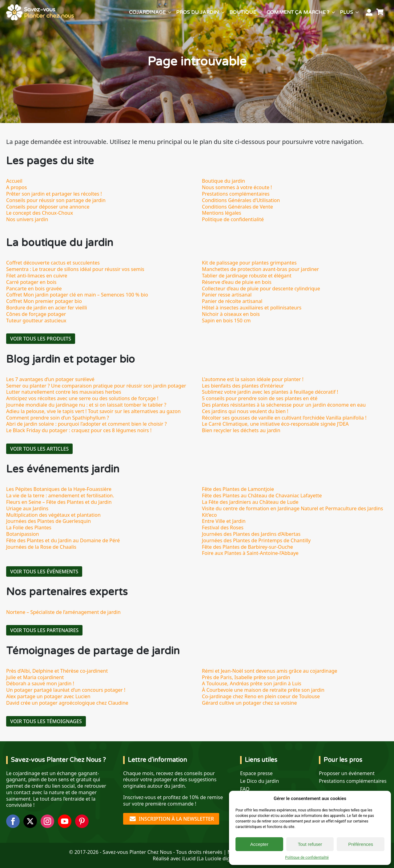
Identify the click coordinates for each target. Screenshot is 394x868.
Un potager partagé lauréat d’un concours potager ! (66, 690)
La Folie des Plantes (29, 528)
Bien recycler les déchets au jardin (241, 430)
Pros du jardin (197, 12)
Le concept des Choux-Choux (40, 213)
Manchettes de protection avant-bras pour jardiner (260, 269)
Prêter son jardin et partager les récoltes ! (54, 194)
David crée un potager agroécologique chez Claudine (67, 703)
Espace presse (256, 773)
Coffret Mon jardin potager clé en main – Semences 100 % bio (77, 295)
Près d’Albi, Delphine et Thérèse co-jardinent (57, 671)
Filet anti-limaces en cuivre (37, 276)
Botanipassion (23, 534)
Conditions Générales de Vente (237, 207)
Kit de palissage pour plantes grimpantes (249, 263)
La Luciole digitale (219, 858)
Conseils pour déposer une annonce (48, 207)
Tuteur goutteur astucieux (36, 321)
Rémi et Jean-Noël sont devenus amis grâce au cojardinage (270, 671)
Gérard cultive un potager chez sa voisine (249, 703)
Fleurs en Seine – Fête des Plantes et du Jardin (59, 502)
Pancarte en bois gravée (34, 289)
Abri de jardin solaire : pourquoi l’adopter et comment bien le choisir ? (86, 424)
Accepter (259, 844)
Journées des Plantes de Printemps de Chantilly (256, 540)
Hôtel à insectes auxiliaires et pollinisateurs (252, 308)
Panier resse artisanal (227, 295)
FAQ (245, 789)
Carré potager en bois (31, 282)
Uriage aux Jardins (27, 508)
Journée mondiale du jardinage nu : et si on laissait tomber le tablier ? (86, 405)
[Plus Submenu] (357, 12)
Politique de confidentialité (307, 858)
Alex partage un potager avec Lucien (48, 696)
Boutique (243, 12)
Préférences (361, 844)
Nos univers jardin (27, 219)
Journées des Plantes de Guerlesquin (48, 521)
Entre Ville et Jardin (224, 521)
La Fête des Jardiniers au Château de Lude (250, 502)
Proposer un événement (347, 773)
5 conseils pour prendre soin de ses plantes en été (260, 398)
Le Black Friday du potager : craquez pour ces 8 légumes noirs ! (79, 430)
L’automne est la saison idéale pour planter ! (253, 379)
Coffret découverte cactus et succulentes (53, 263)
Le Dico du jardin (259, 781)
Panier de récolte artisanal (232, 301)
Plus (346, 12)
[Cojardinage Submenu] (170, 12)
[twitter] (30, 821)
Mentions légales (222, 213)
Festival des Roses (223, 528)
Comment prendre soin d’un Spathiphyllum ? (58, 418)
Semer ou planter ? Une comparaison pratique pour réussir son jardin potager (96, 386)
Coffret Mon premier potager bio (44, 301)
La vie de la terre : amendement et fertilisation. (60, 496)
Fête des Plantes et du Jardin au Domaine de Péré (63, 540)
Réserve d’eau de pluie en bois (237, 282)
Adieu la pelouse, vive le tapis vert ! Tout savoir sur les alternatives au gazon (93, 411)
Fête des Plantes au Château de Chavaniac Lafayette (262, 496)
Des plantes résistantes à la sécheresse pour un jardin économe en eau (284, 405)
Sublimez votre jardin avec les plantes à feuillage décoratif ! (270, 392)
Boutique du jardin (223, 181)
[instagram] (47, 821)
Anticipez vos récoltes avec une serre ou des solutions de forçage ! (82, 398)
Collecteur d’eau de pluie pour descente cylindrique (261, 289)
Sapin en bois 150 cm (226, 321)
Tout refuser (310, 844)
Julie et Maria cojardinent (35, 677)
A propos (16, 187)
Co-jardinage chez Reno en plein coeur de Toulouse (261, 696)
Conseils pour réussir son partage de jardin (56, 200)
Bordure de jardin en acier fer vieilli (47, 308)
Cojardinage (147, 12)
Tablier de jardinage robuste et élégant (247, 276)
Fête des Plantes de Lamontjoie (238, 489)
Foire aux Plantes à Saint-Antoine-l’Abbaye (250, 553)
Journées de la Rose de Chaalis (41, 547)
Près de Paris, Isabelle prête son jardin (246, 677)
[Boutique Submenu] (260, 12)
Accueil (14, 181)
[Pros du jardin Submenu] (223, 12)
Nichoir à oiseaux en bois (231, 314)
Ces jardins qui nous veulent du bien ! (245, 411)
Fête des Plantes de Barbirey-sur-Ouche (247, 547)
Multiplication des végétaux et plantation (53, 515)
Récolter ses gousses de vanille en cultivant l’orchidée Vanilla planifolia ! (284, 418)
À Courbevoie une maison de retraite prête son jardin (263, 690)
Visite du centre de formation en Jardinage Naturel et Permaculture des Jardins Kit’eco (292, 512)
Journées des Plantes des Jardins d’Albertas (251, 534)
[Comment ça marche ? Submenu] (333, 12)
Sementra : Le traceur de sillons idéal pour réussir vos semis (75, 269)
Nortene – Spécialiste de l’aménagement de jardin (63, 612)
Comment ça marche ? (298, 12)
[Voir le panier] (381, 12)
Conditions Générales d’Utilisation (241, 200)
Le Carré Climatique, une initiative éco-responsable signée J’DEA (275, 424)
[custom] (82, 821)
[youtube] (65, 821)
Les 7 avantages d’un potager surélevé (50, 379)
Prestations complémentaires (236, 194)
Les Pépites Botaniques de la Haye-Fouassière (59, 489)
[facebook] (13, 821)
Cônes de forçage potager (36, 314)
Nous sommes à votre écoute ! (237, 187)
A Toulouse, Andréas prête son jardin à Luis (252, 683)
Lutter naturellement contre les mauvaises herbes (64, 392)
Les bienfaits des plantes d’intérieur (243, 386)
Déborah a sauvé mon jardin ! (40, 683)
